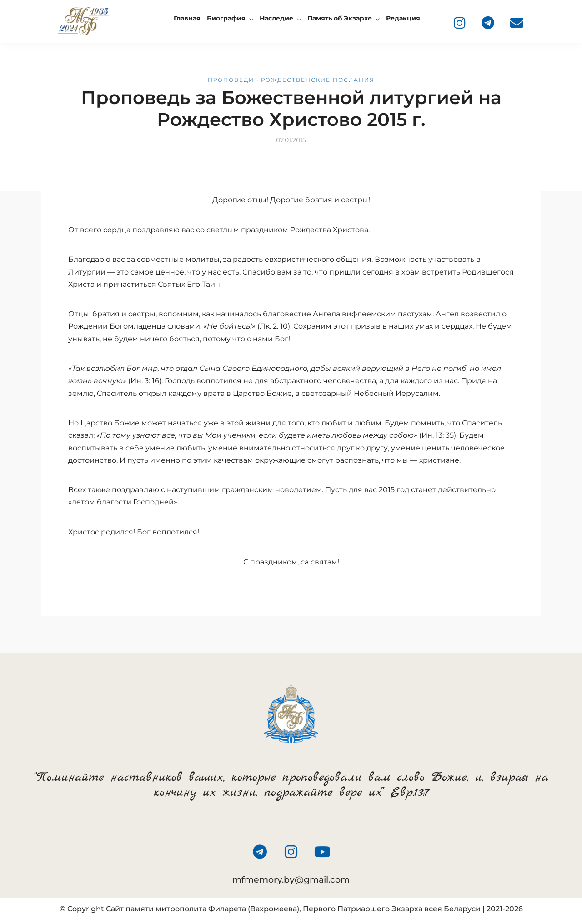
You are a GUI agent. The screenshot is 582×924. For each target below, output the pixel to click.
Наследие (276, 18)
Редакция (403, 18)
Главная (187, 18)
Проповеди (231, 80)
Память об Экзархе (340, 18)
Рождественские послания (318, 80)
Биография (226, 18)
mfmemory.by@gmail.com (291, 880)
